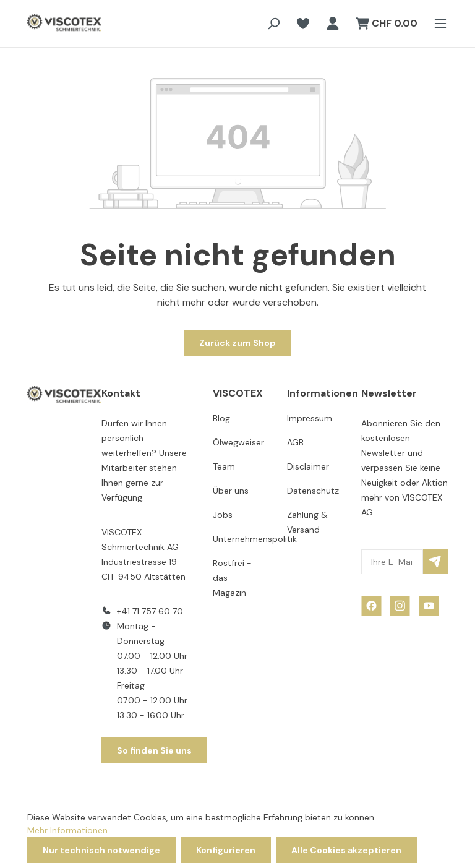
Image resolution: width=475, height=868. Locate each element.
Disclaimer (308, 466)
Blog (221, 418)
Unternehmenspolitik (255, 539)
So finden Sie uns (154, 750)
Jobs (223, 515)
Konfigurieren (226, 850)
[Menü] (437, 24)
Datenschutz (313, 491)
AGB (295, 442)
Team (224, 466)
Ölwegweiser (238, 442)
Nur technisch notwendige (101, 850)
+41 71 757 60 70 (150, 611)
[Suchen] (273, 24)
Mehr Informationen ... (71, 830)
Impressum (310, 418)
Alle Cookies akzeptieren (346, 850)
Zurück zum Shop (237, 343)
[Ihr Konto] (333, 24)
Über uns (231, 491)
